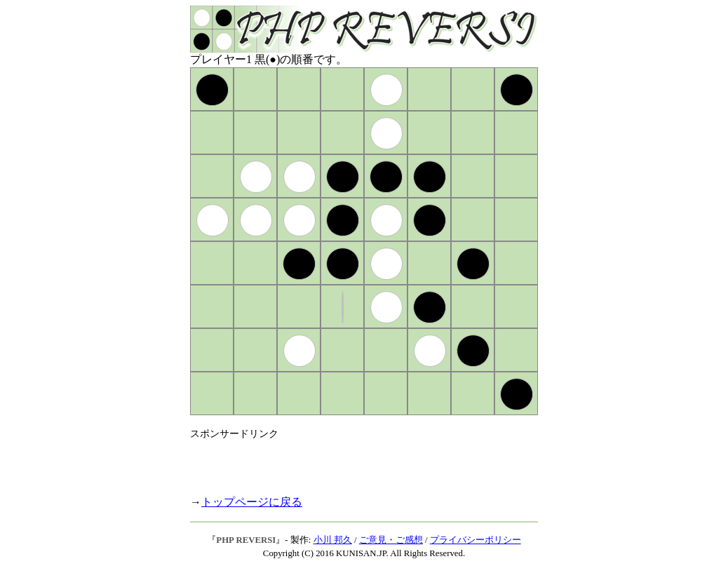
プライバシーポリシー (476, 540)
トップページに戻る (252, 502)
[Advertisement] (354, 461)
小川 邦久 (333, 540)
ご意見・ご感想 (391, 540)
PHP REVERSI (246, 540)
